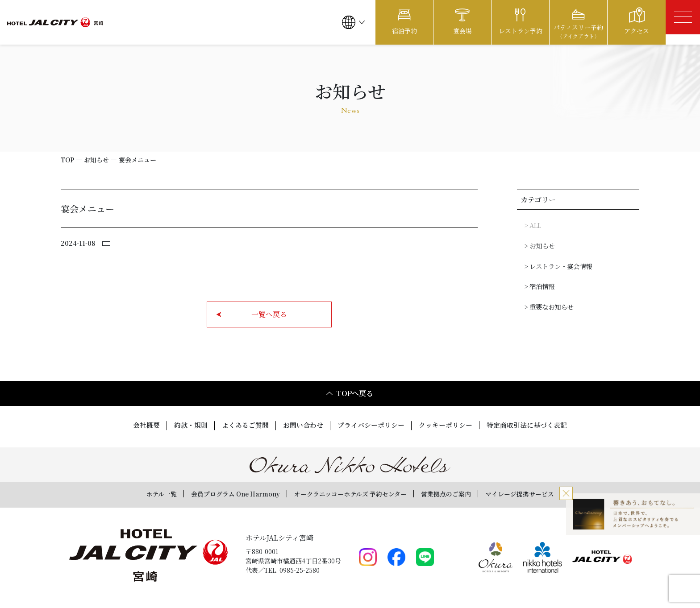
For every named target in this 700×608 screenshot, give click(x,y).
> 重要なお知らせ (549, 305)
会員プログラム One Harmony (221, 492)
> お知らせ (539, 245)
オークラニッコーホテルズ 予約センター (352, 492)
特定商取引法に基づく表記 (536, 425)
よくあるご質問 (239, 425)
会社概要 (136, 425)
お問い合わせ (300, 425)
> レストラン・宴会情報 (558, 265)
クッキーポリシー (450, 425)
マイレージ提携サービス (541, 492)
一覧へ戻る (252, 314)
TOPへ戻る (349, 393)
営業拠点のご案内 (459, 492)
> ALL (533, 225)
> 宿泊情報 (539, 285)
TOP (67, 160)
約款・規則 (182, 425)
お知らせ (96, 160)
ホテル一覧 (138, 492)
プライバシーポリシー (371, 425)
